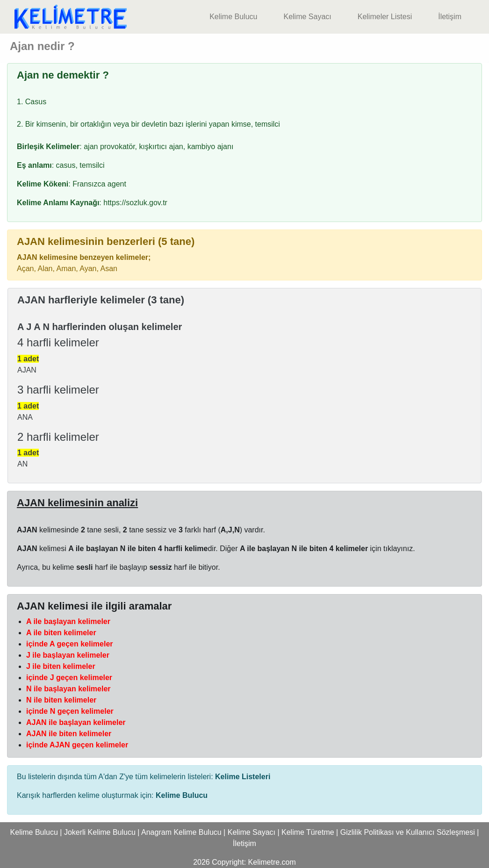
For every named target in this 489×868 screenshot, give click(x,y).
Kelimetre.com (272, 862)
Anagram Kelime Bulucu (181, 832)
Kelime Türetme (308, 832)
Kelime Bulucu (233, 17)
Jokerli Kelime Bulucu (100, 832)
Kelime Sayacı (307, 17)
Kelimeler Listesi (385, 17)
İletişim (450, 17)
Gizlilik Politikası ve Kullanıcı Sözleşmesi (408, 832)
